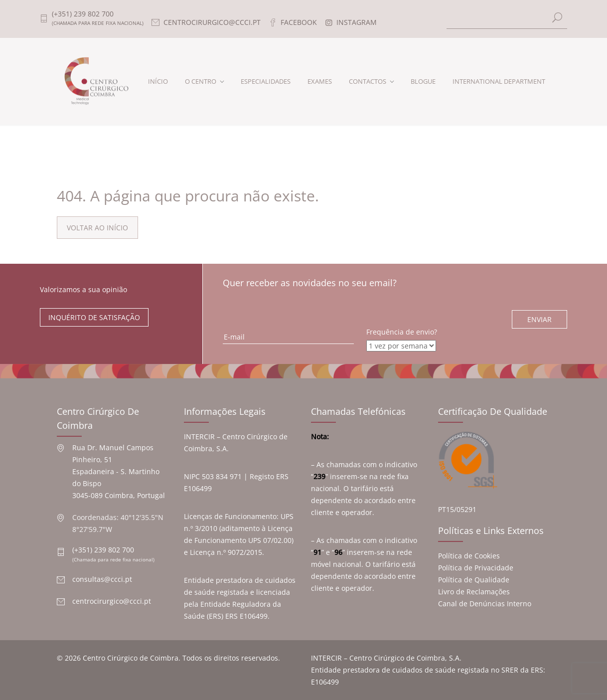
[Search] (507, 19)
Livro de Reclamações (474, 592)
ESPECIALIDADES (266, 81)
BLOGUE (423, 81)
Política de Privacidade (476, 568)
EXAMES (320, 81)
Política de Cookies (469, 556)
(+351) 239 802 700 (103, 550)
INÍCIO (158, 81)
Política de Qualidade (474, 580)
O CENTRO (201, 81)
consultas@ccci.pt (102, 579)
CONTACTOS (368, 81)
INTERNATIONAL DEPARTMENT (499, 81)
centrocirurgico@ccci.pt (112, 601)
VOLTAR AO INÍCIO (97, 228)
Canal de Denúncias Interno (485, 604)
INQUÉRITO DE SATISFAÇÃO (94, 317)
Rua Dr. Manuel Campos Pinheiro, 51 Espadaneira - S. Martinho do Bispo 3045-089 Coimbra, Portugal (119, 471)
